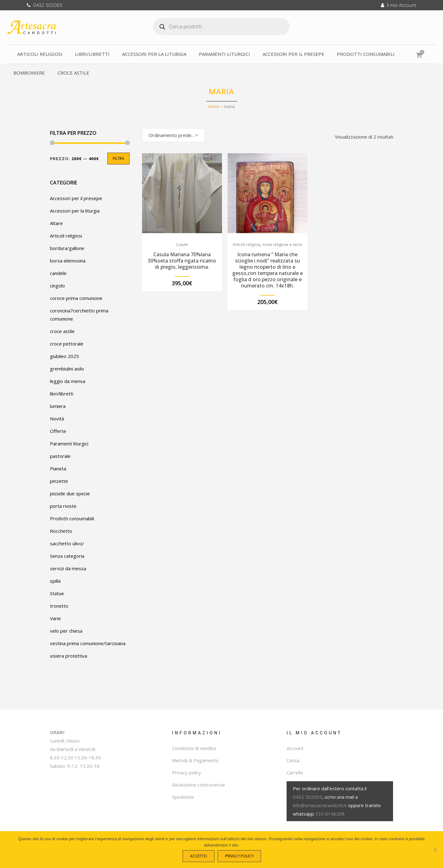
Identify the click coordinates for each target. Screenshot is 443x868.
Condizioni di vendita (194, 748)
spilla (55, 581)
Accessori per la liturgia (75, 211)
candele (58, 273)
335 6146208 (330, 814)
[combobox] (173, 135)
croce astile (62, 331)
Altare (56, 223)
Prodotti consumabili (72, 518)
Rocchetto (61, 531)
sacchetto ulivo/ (67, 543)
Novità (57, 419)
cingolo (57, 286)
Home (214, 106)
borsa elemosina (68, 261)
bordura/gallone (67, 248)
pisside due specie (70, 493)
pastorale (60, 456)
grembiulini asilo (67, 369)
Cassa (293, 760)
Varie (55, 618)
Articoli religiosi (66, 236)
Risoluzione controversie (199, 785)
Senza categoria (67, 556)
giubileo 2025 (64, 356)
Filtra (118, 158)
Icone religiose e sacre (282, 245)
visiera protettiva (69, 656)
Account (295, 748)
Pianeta (58, 468)
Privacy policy (187, 772)
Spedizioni (183, 797)
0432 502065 (45, 5)
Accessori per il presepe (76, 198)
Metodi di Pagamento (195, 760)
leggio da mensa (68, 381)
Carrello (295, 772)
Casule (182, 245)
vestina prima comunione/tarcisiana (88, 643)
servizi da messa (68, 568)
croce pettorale (67, 344)
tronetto (59, 606)
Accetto (200, 858)
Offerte (58, 431)
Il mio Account (399, 5)
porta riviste (63, 506)
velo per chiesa (66, 631)
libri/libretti (62, 394)
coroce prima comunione (76, 298)
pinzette (59, 481)
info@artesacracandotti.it (320, 805)
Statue (57, 593)
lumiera (58, 406)
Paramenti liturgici (69, 444)
